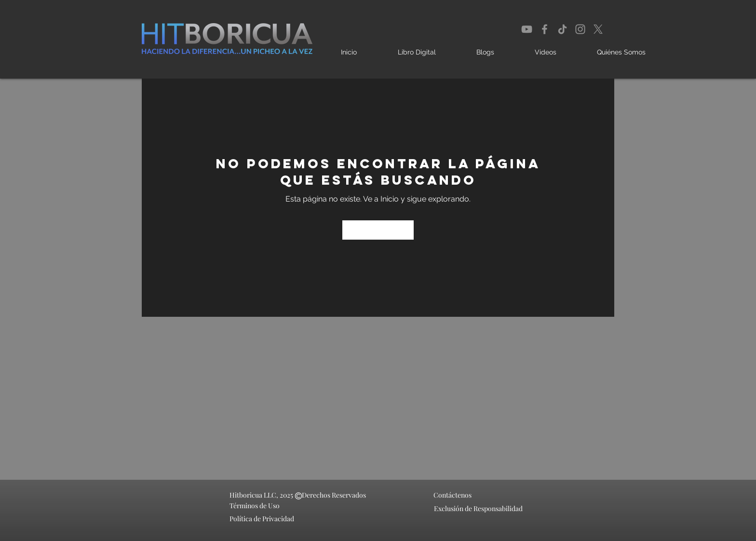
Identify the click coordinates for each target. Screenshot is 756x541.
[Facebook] (545, 29)
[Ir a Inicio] (378, 230)
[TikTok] (562, 29)
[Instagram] (580, 29)
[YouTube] (527, 29)
